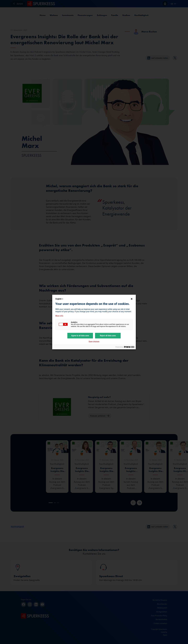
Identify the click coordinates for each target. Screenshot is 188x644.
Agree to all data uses (80, 336)
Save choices (94, 342)
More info (59, 316)
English (60, 299)
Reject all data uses (108, 336)
